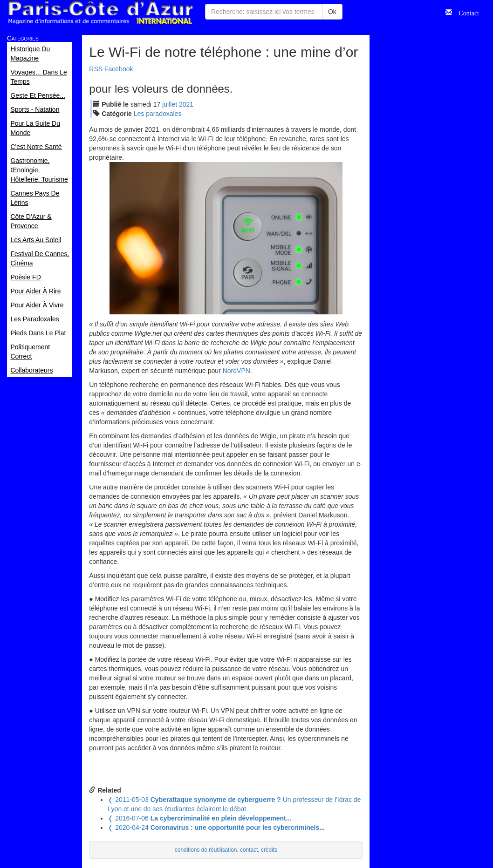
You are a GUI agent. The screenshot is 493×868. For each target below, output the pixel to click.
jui (170, 104)
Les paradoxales (158, 114)
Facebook (119, 69)
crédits (269, 850)
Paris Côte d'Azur (100, 13)
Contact (466, 12)
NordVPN (236, 371)
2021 (186, 104)
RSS (96, 69)
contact (249, 850)
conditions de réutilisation (206, 850)
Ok (332, 12)
